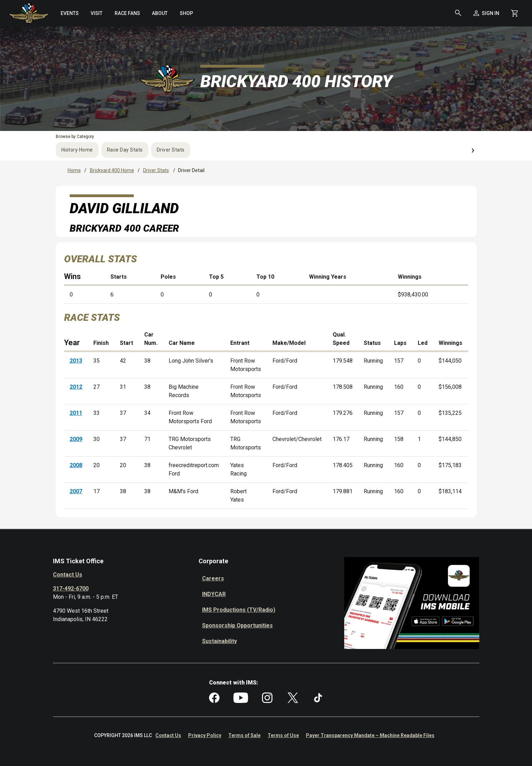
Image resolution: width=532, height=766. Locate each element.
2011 (76, 413)
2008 (76, 465)
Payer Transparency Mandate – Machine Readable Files (370, 735)
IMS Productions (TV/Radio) (239, 610)
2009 (76, 439)
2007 (76, 491)
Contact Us (68, 575)
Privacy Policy (205, 735)
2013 (76, 361)
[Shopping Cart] (514, 13)
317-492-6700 (71, 589)
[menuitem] (70, 13)
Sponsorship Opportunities (237, 625)
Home (74, 170)
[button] (458, 13)
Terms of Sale (244, 735)
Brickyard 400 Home (112, 170)
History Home (77, 150)
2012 (76, 387)
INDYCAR (214, 594)
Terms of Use (283, 735)
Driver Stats (171, 150)
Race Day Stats (125, 150)
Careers (213, 578)
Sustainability (219, 641)
